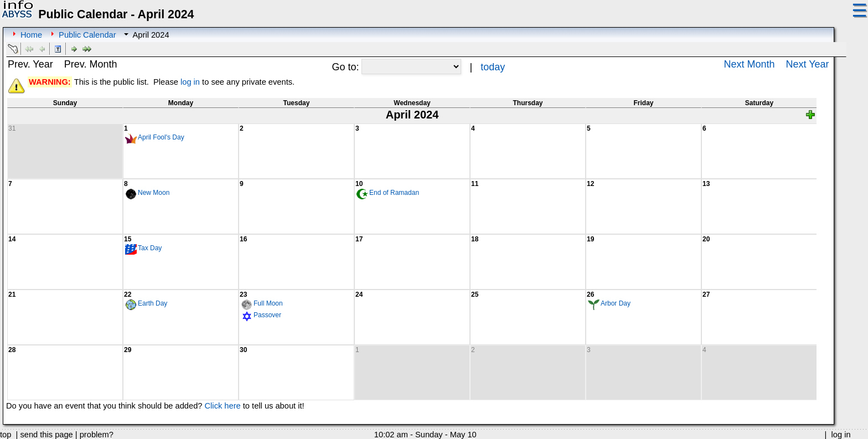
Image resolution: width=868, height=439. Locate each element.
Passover (267, 315)
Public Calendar (87, 35)
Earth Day (153, 303)
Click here (223, 406)
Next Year (808, 64)
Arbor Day (616, 303)
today (493, 67)
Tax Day (150, 248)
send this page (46, 435)
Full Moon (268, 303)
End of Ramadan (394, 193)
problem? (97, 435)
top (6, 435)
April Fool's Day (161, 137)
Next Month (749, 64)
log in (190, 82)
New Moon (154, 193)
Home (31, 35)
